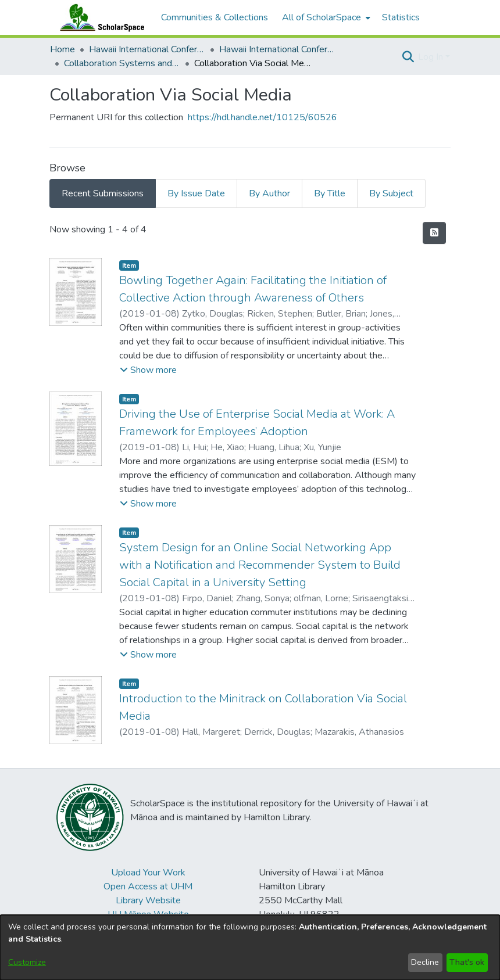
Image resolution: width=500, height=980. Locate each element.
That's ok (467, 962)
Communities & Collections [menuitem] (215, 17)
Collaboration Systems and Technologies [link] (122, 63)
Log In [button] (432, 57)
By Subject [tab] (391, 193)
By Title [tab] (330, 193)
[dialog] (250, 947)
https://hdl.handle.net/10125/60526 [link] (262, 117)
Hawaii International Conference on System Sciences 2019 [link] (277, 49)
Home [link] (63, 49)
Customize (27, 962)
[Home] (99, 17)
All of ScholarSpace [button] (322, 17)
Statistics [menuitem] (401, 17)
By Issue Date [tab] (196, 193)
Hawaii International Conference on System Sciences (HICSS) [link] (147, 49)
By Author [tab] (269, 193)
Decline (425, 962)
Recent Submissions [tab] (103, 193)
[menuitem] (325, 17)
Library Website (148, 900)
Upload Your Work (148, 873)
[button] (408, 57)
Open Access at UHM (148, 886)
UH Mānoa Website (148, 914)
